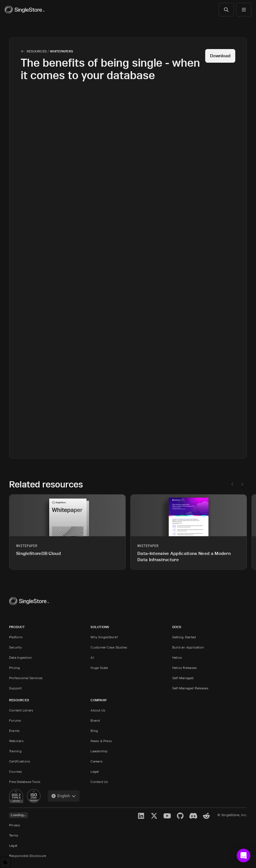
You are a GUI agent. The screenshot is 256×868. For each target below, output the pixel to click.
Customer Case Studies (109, 647)
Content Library (21, 710)
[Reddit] (206, 816)
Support (15, 688)
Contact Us (99, 782)
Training (15, 751)
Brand (95, 720)
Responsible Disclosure (28, 856)
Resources (37, 51)
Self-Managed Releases (190, 688)
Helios (177, 657)
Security (15, 647)
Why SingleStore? (104, 637)
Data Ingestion (20, 657)
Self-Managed (183, 678)
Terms (14, 835)
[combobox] (64, 796)
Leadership (99, 751)
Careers (96, 761)
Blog (94, 731)
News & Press (101, 741)
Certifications (20, 761)
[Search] (226, 10)
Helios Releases (185, 668)
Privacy (15, 825)
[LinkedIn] (141, 816)
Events (14, 731)
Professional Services (26, 678)
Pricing (15, 668)
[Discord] (193, 816)
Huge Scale (99, 668)
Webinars (16, 741)
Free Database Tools (25, 782)
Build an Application (188, 647)
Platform (16, 637)
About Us (98, 710)
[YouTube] (167, 816)
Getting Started (184, 637)
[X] (154, 816)
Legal (95, 771)
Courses (16, 771)
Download (220, 56)
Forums (15, 720)
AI (92, 657)
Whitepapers (61, 51)
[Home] (24, 10)
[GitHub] (180, 816)
